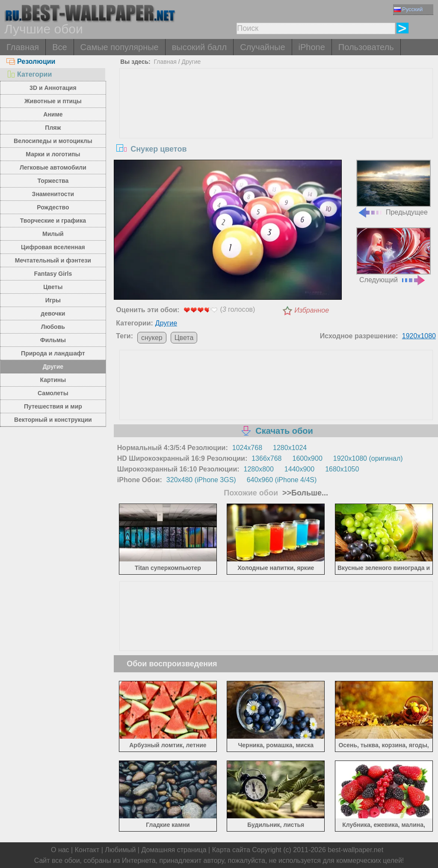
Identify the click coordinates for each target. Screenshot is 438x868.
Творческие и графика (53, 221)
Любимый (120, 850)
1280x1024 (290, 448)
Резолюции (31, 61)
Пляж (53, 128)
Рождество (53, 207)
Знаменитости (53, 194)
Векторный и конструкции (53, 420)
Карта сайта (231, 850)
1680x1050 (342, 469)
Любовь (53, 327)
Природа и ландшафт (53, 353)
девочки (53, 313)
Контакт (87, 850)
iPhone (312, 47)
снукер (152, 338)
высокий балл (199, 47)
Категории (29, 74)
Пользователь (366, 47)
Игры (53, 300)
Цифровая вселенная (53, 247)
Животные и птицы (53, 101)
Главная (23, 47)
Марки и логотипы (53, 154)
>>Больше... (304, 493)
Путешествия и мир (53, 406)
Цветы (53, 287)
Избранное (312, 310)
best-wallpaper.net (355, 850)
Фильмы (53, 340)
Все (59, 47)
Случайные (262, 47)
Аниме (53, 114)
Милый (53, 234)
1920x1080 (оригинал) (368, 458)
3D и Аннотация (53, 88)
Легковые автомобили (53, 167)
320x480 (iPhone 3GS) (201, 480)
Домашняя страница (174, 850)
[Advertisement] (276, 133)
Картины (53, 380)
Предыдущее (394, 188)
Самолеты (53, 393)
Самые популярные (120, 47)
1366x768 (266, 458)
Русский (408, 9)
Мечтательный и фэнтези (53, 260)
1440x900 (299, 469)
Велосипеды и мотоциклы (53, 141)
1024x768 (247, 448)
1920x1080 (419, 336)
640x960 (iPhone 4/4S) (282, 480)
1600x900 (308, 458)
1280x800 (259, 469)
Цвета (184, 338)
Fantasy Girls (53, 274)
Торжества (53, 181)
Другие (53, 367)
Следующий (394, 255)
